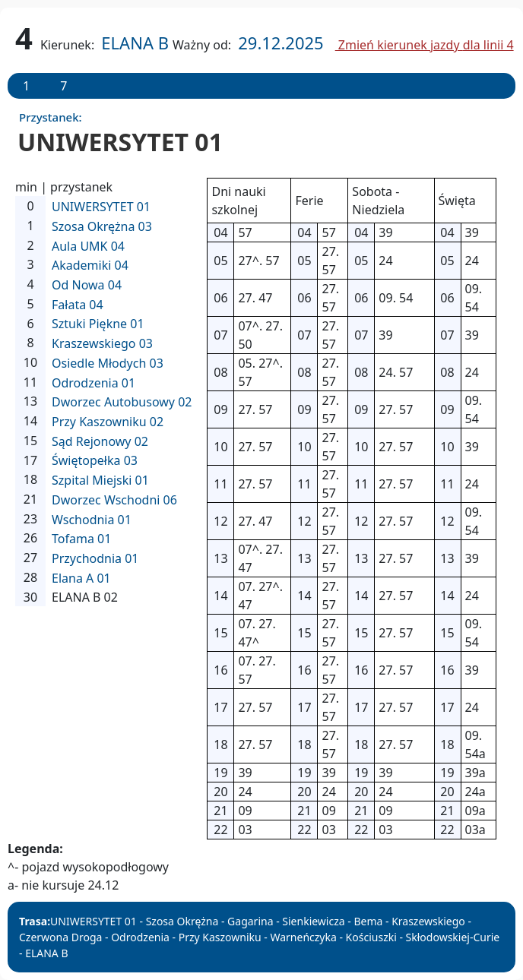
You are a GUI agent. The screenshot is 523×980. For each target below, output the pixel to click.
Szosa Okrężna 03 (102, 226)
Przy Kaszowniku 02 (108, 422)
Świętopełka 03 (95, 460)
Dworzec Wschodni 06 (114, 500)
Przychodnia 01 (95, 558)
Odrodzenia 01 (94, 383)
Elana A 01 (81, 578)
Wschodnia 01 (92, 520)
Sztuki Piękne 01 (98, 324)
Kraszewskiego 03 (102, 343)
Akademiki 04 (90, 265)
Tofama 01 (81, 539)
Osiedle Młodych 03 (108, 363)
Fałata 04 (78, 305)
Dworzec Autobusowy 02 (122, 402)
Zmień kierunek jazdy (425, 45)
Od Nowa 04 (87, 285)
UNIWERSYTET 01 (101, 207)
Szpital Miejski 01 (100, 480)
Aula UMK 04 (88, 246)
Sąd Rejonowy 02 (100, 441)
